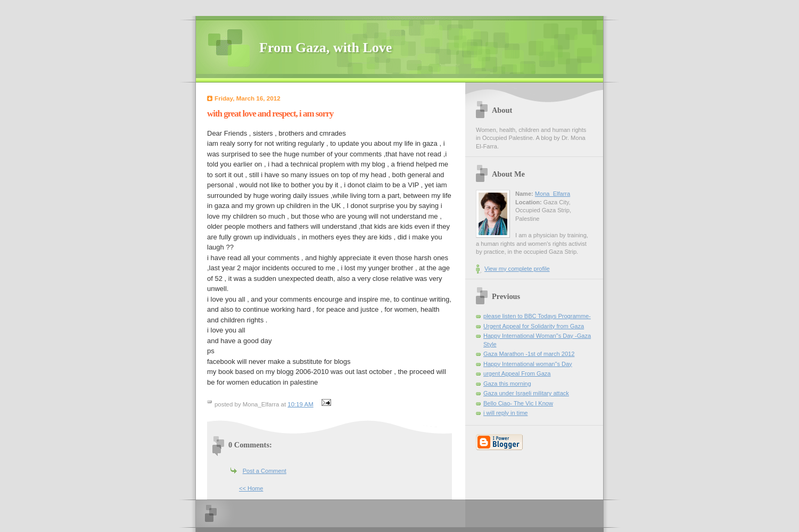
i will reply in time (505, 413)
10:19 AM (300, 404)
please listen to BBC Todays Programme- (537, 316)
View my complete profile (517, 269)
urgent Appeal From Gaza (517, 373)
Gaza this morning (507, 384)
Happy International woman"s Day (528, 364)
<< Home (251, 488)
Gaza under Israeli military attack (526, 393)
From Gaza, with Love (326, 48)
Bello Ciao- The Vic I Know (518, 403)
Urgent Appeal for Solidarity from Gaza (534, 326)
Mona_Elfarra (553, 194)
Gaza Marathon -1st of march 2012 (529, 354)
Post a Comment (265, 471)
